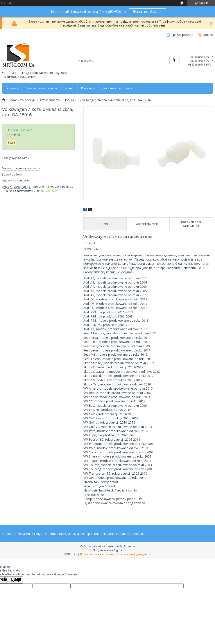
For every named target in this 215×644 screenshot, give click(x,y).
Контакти (88, 88)
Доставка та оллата (117, 88)
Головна (12, 88)
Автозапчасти (50, 100)
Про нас (68, 88)
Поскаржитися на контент (97, 554)
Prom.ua (129, 546)
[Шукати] (173, 60)
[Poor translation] (16, 580)
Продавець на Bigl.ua (108, 550)
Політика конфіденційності (134, 554)
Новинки (70, 100)
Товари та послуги (39, 88)
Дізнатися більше (147, 12)
